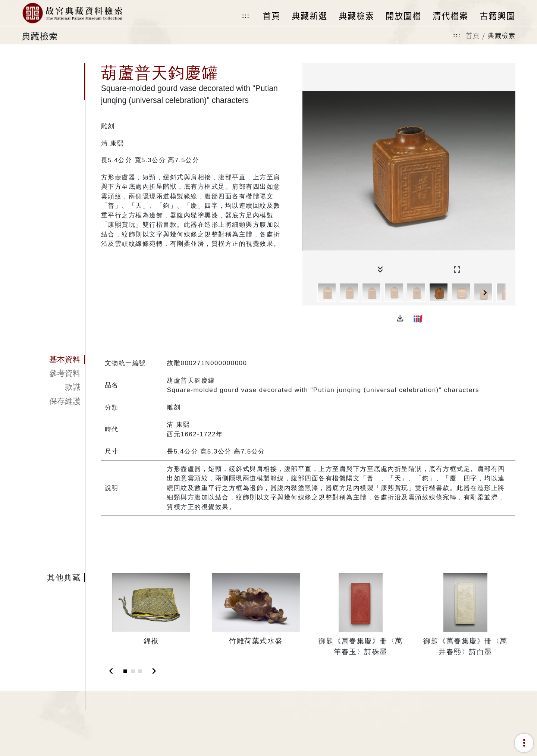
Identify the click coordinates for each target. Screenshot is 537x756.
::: (246, 16)
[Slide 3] (140, 671)
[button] (400, 319)
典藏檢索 (502, 35)
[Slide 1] (125, 671)
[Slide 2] (133, 671)
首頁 (473, 35)
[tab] (53, 360)
